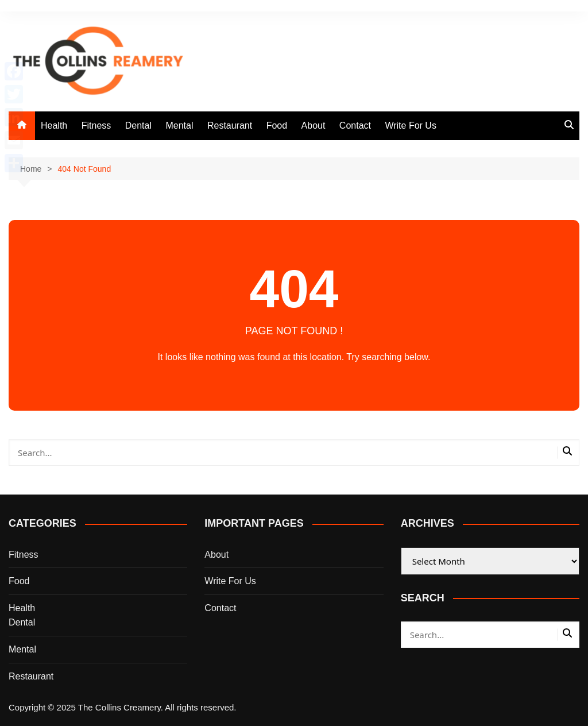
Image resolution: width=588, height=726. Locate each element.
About (314, 125)
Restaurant (230, 125)
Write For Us (410, 125)
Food (277, 125)
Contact (355, 125)
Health (54, 125)
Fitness (96, 125)
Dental (138, 125)
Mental (179, 125)
